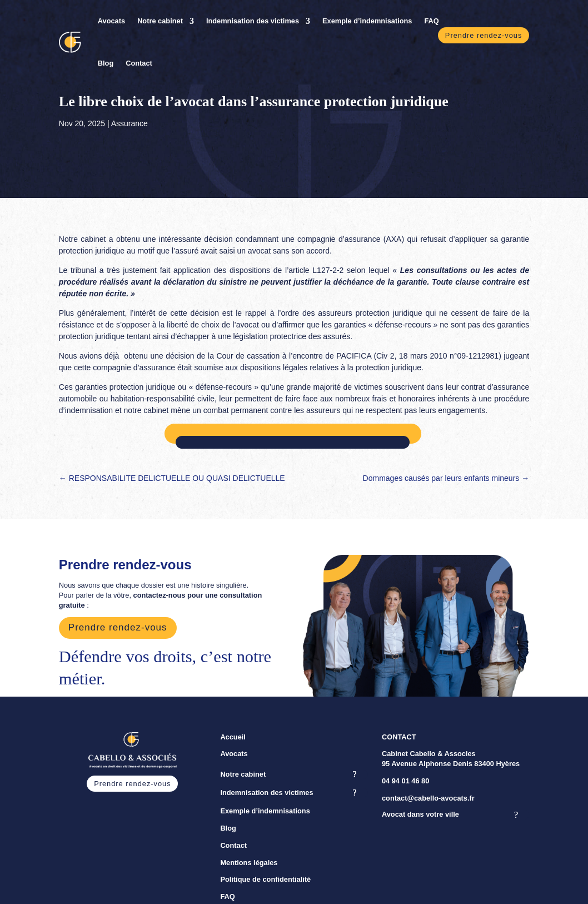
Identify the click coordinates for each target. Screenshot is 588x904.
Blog (106, 63)
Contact (139, 63)
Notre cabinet (160, 21)
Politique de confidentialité (265, 879)
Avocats (111, 21)
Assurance (129, 123)
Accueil (233, 737)
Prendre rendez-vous (484, 35)
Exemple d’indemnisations (367, 21)
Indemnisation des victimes (253, 21)
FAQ (431, 21)
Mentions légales (249, 863)
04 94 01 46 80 (405, 781)
